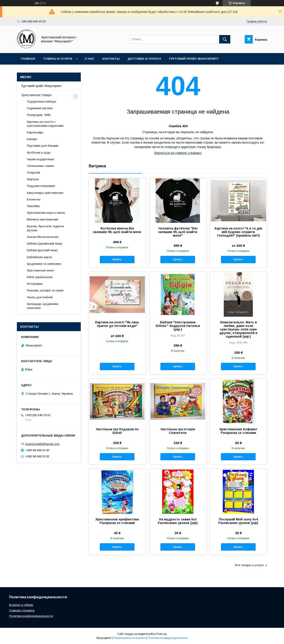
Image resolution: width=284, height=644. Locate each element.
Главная (28, 59)
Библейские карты (39, 257)
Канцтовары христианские (45, 193)
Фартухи (33, 179)
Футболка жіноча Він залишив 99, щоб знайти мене (117, 230)
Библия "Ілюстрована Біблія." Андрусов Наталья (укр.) (178, 326)
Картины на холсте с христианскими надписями (45, 124)
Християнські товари (36, 95)
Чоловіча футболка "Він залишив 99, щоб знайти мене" (178, 232)
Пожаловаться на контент (129, 638)
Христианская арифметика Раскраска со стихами (117, 521)
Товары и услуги (58, 59)
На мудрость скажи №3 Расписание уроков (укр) (178, 521)
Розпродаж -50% (39, 115)
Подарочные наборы (41, 102)
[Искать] (225, 39)
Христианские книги (40, 270)
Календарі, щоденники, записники (43, 306)
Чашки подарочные (40, 159)
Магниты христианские (42, 219)
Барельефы (35, 132)
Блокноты (34, 199)
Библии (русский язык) (42, 250)
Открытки (33, 173)
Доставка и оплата (144, 59)
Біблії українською (40, 277)
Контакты (111, 59)
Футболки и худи (39, 153)
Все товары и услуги (249, 565)
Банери (32, 139)
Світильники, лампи (40, 166)
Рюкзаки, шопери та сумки (45, 290)
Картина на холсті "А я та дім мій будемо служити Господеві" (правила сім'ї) (238, 232)
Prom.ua (161, 634)
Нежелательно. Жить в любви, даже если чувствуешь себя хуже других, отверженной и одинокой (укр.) (238, 329)
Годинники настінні (40, 108)
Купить (117, 259)
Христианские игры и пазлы (46, 213)
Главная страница (22, 610)
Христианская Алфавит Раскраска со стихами (238, 431)
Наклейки (33, 206)
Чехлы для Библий (40, 297)
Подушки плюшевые (41, 186)
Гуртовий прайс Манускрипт (194, 59)
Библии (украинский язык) (45, 244)
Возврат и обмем (21, 605)
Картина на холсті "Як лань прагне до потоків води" (117, 324)
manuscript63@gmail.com (42, 444)
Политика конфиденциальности (31, 616)
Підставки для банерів (43, 146)
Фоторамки (35, 284)
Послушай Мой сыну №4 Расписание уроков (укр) (238, 521)
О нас (89, 59)
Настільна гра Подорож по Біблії (117, 431)
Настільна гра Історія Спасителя (178, 431)
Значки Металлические (43, 237)
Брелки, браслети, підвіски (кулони (45, 228)
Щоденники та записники (44, 264)
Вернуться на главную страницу (178, 153)
